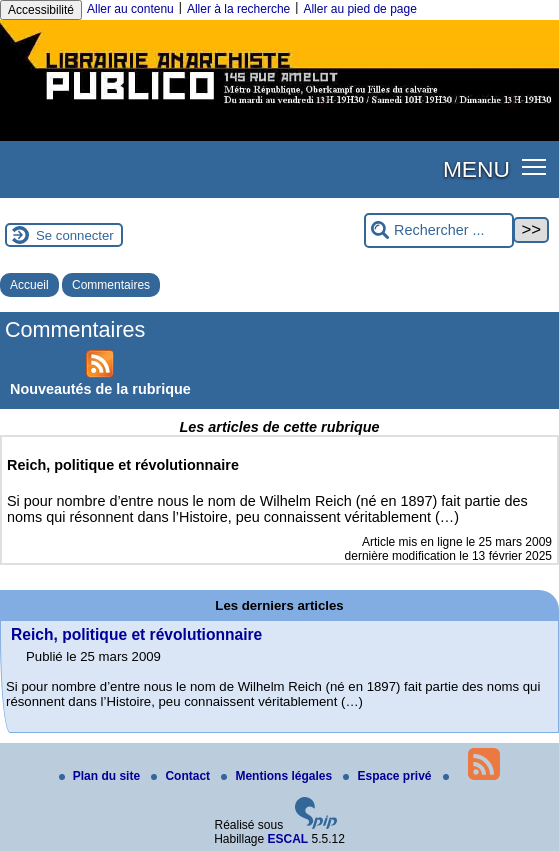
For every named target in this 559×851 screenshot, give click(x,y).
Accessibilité (41, 10)
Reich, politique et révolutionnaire (136, 634)
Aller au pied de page (359, 9)
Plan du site (101, 776)
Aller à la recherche (238, 9)
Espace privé (388, 776)
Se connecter (75, 235)
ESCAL (288, 839)
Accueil (29, 285)
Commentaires (111, 285)
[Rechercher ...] (439, 230)
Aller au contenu (130, 9)
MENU (476, 169)
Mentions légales (278, 776)
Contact (182, 776)
